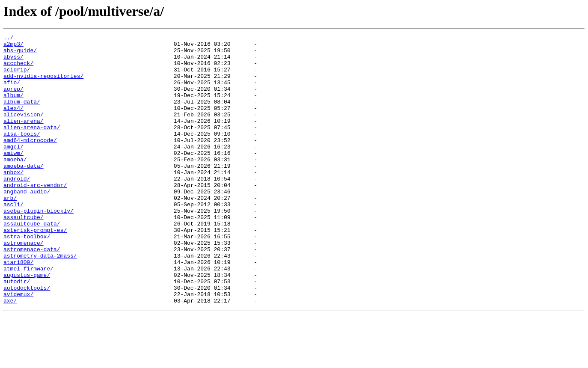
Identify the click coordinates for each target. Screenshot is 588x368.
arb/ (10, 231)
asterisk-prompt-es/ (35, 270)
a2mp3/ (13, 46)
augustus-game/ (27, 323)
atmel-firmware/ (28, 316)
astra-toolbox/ (27, 277)
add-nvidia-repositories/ (43, 85)
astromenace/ (24, 285)
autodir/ (17, 331)
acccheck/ (18, 69)
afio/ (12, 92)
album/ (13, 108)
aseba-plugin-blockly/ (39, 246)
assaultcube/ (24, 254)
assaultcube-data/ (32, 262)
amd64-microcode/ (30, 162)
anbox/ (13, 200)
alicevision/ (24, 131)
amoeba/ (15, 185)
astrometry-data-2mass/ (40, 300)
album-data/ (22, 116)
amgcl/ (13, 169)
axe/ (10, 354)
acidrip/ (17, 77)
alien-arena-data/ (32, 146)
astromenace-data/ (32, 293)
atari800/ (18, 308)
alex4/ (13, 123)
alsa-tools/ (22, 154)
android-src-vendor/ (35, 216)
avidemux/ (18, 347)
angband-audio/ (27, 223)
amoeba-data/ (24, 193)
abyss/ (13, 62)
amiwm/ (13, 177)
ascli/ (13, 239)
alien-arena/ (24, 139)
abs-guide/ (20, 54)
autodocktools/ (27, 339)
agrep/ (13, 100)
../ (8, 39)
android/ (17, 208)
